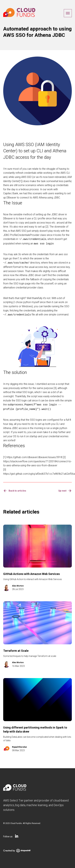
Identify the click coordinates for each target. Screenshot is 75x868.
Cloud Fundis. (16, 821)
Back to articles (15, 489)
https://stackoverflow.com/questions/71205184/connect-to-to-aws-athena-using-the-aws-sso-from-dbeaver (37, 462)
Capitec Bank (11, 193)
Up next (65, 489)
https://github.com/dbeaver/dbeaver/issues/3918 (34, 455)
